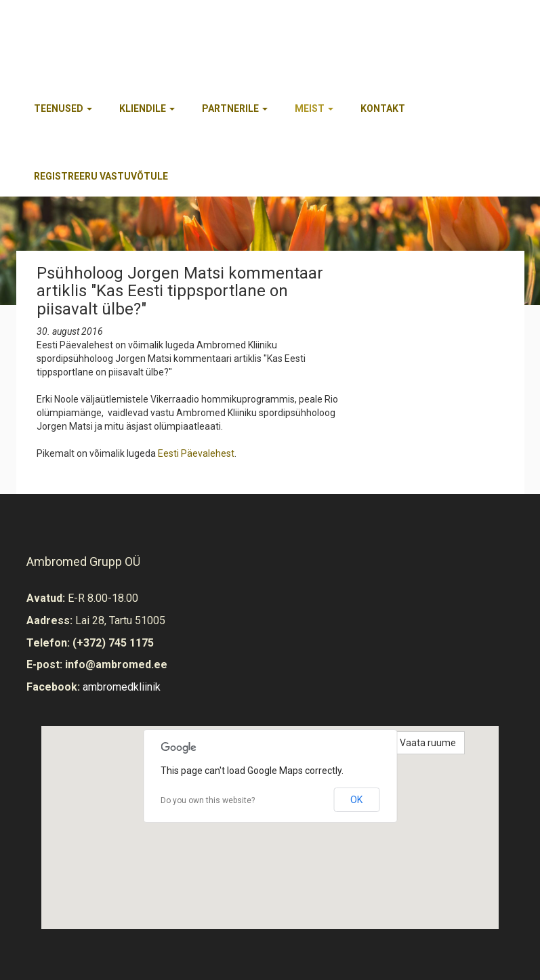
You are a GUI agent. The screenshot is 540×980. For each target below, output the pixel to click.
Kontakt (383, 108)
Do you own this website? (208, 800)
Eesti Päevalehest (196, 453)
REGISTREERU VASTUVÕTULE (101, 176)
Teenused (63, 108)
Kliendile (147, 108)
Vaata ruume (428, 743)
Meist (314, 108)
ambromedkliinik (122, 687)
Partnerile (235, 108)
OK (356, 800)
